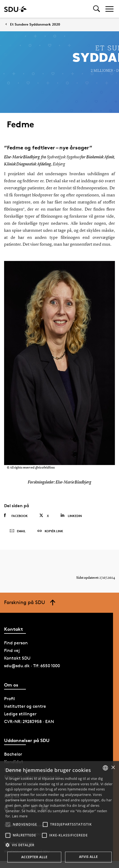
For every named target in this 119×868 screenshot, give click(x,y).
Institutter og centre (25, 706)
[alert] (59, 815)
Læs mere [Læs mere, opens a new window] (20, 816)
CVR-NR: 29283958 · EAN (29, 721)
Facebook (16, 516)
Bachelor (13, 754)
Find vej (12, 650)
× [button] (113, 768)
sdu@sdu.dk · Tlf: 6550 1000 (32, 666)
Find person (16, 643)
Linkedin (71, 515)
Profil (10, 699)
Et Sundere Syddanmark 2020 (35, 24)
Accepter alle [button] (34, 857)
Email (18, 531)
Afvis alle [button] (88, 857)
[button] (8, 824)
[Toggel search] (97, 9)
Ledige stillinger (20, 714)
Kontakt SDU (17, 658)
